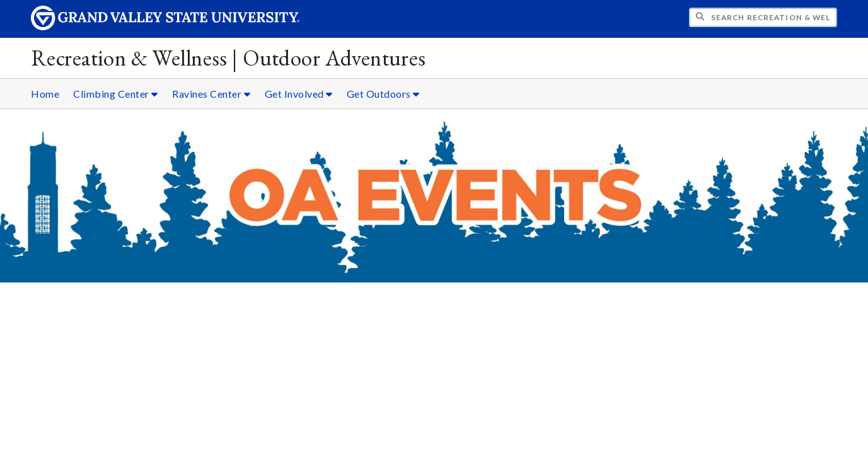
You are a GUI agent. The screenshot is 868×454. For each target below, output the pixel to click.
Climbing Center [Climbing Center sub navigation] (116, 94)
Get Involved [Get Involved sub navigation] (299, 94)
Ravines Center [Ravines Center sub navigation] (211, 94)
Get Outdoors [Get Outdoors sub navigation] (383, 94)
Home (45, 94)
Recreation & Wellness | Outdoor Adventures (229, 58)
